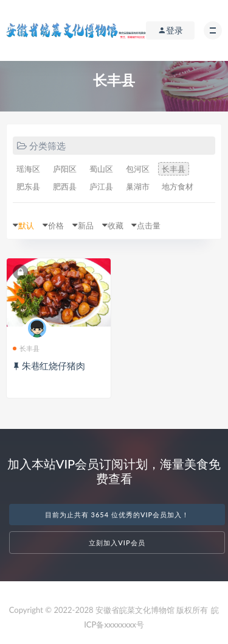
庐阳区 (65, 169)
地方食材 (178, 186)
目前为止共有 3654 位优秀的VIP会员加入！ (117, 515)
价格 (56, 225)
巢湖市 (138, 186)
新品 (86, 225)
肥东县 (28, 186)
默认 (26, 225)
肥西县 (65, 186)
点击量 (149, 225)
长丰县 (174, 169)
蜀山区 (101, 169)
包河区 (138, 169)
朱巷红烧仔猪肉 (54, 366)
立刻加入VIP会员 (117, 543)
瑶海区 (28, 169)
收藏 (116, 225)
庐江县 (101, 186)
